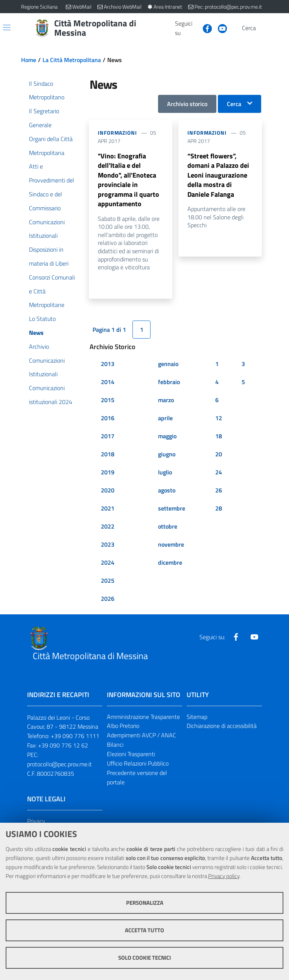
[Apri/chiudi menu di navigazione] (7, 27)
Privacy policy (224, 876)
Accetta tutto (144, 930)
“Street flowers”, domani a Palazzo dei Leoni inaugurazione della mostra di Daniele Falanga (219, 183)
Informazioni (117, 133)
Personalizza (145, 903)
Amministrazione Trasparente (143, 733)
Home (29, 60)
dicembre (170, 579)
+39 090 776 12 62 (63, 761)
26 (219, 506)
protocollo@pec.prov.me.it (59, 780)
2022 (108, 542)
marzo (166, 416)
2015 (108, 416)
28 (219, 524)
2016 (108, 434)
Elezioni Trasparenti (131, 770)
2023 (108, 561)
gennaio (168, 380)
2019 (108, 488)
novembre (171, 561)
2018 (108, 470)
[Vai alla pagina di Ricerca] (263, 28)
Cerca (234, 104)
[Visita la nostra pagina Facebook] (204, 28)
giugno (167, 470)
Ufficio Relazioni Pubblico (138, 779)
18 (219, 452)
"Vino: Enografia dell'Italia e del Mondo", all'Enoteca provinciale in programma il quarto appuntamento (130, 188)
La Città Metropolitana (72, 60)
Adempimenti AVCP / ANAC (141, 751)
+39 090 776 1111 (75, 752)
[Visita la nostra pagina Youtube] (219, 28)
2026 (108, 615)
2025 (108, 597)
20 (219, 470)
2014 (108, 398)
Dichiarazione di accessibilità (222, 742)
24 (219, 488)
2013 (108, 380)
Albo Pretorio (123, 742)
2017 (108, 452)
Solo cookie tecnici (144, 958)
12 (219, 434)
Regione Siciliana (39, 7)
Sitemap (197, 733)
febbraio (169, 398)
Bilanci (115, 761)
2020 (108, 506)
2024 (108, 579)
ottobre (168, 542)
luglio (165, 488)
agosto (167, 506)
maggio (167, 452)
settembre (172, 524)
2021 (108, 524)
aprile (165, 434)
